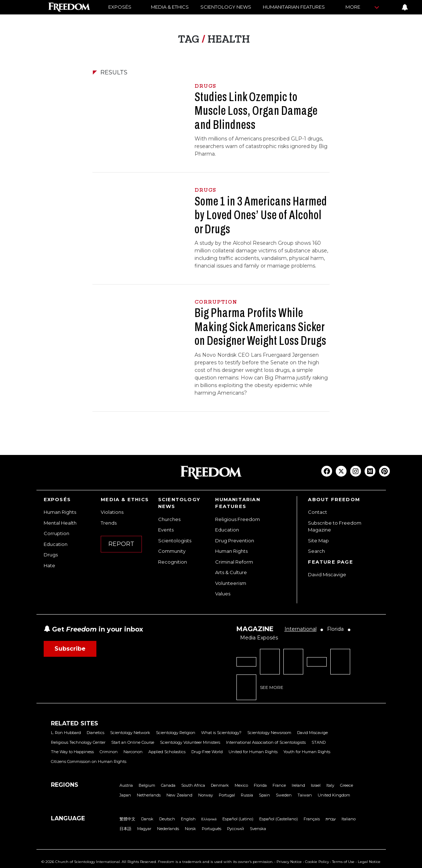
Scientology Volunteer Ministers (190, 742)
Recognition (173, 562)
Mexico (241, 785)
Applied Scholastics (167, 752)
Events (166, 530)
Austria (126, 785)
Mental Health (60, 523)
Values (223, 594)
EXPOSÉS (120, 7)
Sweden (284, 795)
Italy (330, 785)
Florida (260, 785)
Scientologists (175, 541)
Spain (264, 795)
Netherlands (149, 795)
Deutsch (167, 819)
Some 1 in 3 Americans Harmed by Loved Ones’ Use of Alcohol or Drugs (261, 215)
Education (56, 544)
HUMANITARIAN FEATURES (294, 7)
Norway (206, 795)
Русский (236, 829)
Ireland (298, 785)
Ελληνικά (209, 819)
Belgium (147, 785)
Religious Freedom (238, 519)
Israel (316, 785)
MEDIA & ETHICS (170, 7)
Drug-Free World (207, 752)
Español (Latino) (238, 819)
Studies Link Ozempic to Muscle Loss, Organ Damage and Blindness (256, 111)
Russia (247, 795)
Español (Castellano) (279, 819)
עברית (331, 819)
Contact (317, 512)
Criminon (109, 752)
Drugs (51, 555)
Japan (125, 795)
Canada (168, 785)
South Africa (193, 785)
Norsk (190, 829)
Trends (109, 523)
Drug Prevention (235, 541)
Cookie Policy (317, 862)
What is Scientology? (221, 733)
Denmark (220, 785)
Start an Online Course (133, 742)
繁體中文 (127, 819)
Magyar (144, 829)
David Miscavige (327, 574)
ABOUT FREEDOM (334, 499)
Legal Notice (369, 862)
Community (172, 551)
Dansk (147, 819)
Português (212, 829)
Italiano (349, 819)
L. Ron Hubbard (66, 733)
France (279, 785)
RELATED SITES (75, 723)
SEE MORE (272, 687)
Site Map (318, 541)
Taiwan (305, 795)
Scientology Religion (176, 733)
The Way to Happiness (72, 752)
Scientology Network (130, 733)
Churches (169, 519)
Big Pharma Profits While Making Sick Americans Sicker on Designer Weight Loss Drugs (261, 327)
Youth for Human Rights (307, 752)
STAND (319, 742)
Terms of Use (343, 862)
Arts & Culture (231, 572)
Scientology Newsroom (269, 733)
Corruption (56, 533)
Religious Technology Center (78, 742)
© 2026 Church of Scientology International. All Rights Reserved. (99, 862)
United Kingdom (334, 795)
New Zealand (179, 795)
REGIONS (65, 785)
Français (312, 819)
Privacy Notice (289, 862)
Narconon (133, 752)
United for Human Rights (253, 752)
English (188, 819)
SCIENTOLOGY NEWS (226, 7)
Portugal (227, 795)
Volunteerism (231, 583)
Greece (347, 785)
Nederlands (168, 829)
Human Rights (60, 512)
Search (316, 551)
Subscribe (70, 649)
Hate (49, 565)
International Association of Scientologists (266, 742)
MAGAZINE (255, 629)
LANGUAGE (68, 818)
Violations (112, 512)
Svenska (258, 829)
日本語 (125, 829)
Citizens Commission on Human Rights (89, 761)
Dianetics (95, 733)
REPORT (121, 544)
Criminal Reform (234, 562)
